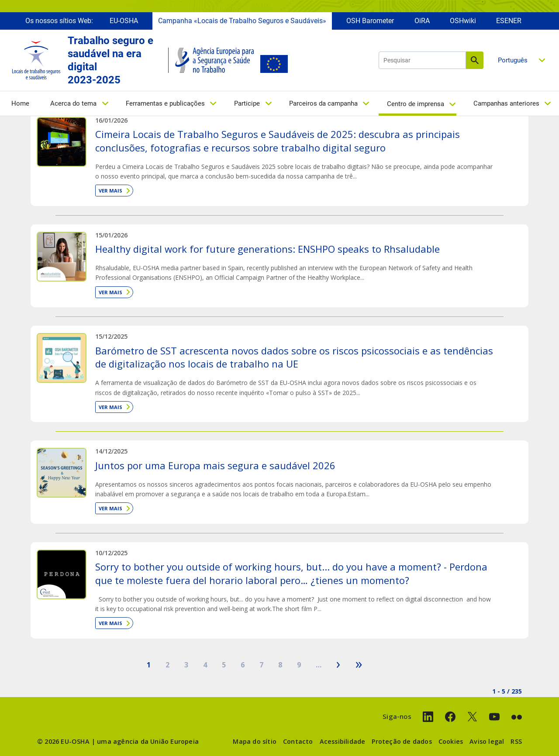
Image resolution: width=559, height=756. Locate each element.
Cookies (451, 741)
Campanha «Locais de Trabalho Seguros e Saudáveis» (242, 21)
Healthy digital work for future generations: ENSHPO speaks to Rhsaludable (267, 249)
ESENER (509, 21)
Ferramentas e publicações (165, 103)
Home (20, 103)
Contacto (298, 741)
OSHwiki (463, 21)
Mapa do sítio (255, 741)
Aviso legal (487, 741)
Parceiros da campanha (323, 103)
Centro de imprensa (416, 104)
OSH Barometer (370, 21)
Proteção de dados (402, 741)
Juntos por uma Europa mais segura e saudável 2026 (215, 465)
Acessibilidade (343, 741)
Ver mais (110, 191)
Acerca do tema (73, 103)
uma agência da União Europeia (148, 741)
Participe (247, 103)
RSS (516, 741)
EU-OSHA (124, 21)
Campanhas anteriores (506, 103)
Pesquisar (475, 60)
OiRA (422, 21)
